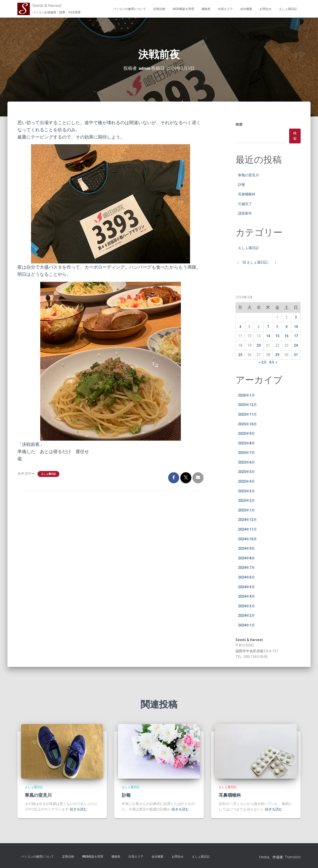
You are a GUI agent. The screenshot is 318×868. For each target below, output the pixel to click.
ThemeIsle (293, 857)
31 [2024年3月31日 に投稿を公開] (296, 355)
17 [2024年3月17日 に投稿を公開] (296, 336)
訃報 (241, 184)
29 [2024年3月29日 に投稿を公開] (277, 355)
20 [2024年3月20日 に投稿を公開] (259, 345)
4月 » (273, 362)
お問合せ (266, 9)
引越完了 (245, 204)
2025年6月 (246, 462)
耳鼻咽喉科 (247, 194)
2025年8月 (246, 443)
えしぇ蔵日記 (288, 9)
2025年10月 (247, 424)
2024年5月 (246, 587)
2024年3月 (246, 606)
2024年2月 (246, 615)
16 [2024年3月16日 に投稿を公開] (286, 336)
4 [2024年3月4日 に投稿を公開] (240, 327)
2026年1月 (246, 395)
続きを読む (79, 809)
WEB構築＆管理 (183, 9)
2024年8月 (246, 558)
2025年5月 (246, 472)
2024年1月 (246, 625)
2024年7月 (246, 568)
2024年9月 (246, 548)
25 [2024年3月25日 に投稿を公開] (240, 355)
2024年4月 (246, 596)
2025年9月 (246, 434)
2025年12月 (247, 405)
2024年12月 (247, 520)
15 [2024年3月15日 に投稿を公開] (277, 336)
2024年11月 (247, 529)
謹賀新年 (245, 213)
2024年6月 (246, 577)
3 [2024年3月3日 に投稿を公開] (296, 317)
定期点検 (159, 9)
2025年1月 (246, 510)
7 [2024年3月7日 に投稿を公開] (268, 327)
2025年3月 (246, 491)
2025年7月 (246, 453)
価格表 (206, 9)
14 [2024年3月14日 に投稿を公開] (268, 336)
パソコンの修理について (129, 9)
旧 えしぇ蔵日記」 (257, 262)
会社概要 (246, 9)
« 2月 (263, 362)
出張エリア (225, 9)
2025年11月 (247, 414)
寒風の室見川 (248, 175)
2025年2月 (246, 501)
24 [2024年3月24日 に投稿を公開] (296, 345)
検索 (239, 124)
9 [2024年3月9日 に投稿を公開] (286, 327)
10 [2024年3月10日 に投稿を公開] (296, 327)
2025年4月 (246, 481)
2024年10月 (247, 539)
